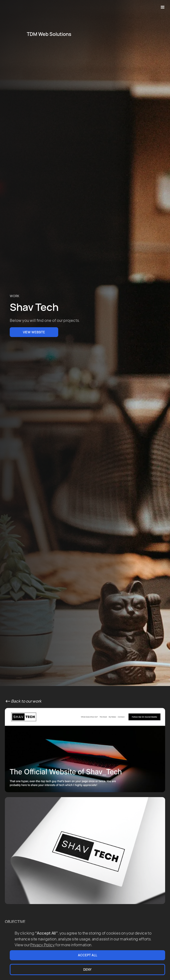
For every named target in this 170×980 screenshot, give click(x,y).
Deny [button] (87, 969)
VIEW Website (34, 332)
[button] (163, 7)
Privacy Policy (42, 945)
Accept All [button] (88, 955)
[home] (48, 34)
